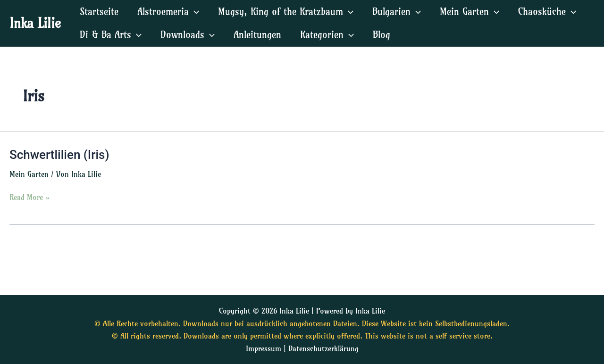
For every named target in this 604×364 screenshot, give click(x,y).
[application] (194, 12)
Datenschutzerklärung (323, 348)
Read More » (30, 196)
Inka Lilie (35, 23)
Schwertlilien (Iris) (59, 155)
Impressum (264, 348)
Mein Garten (29, 174)
